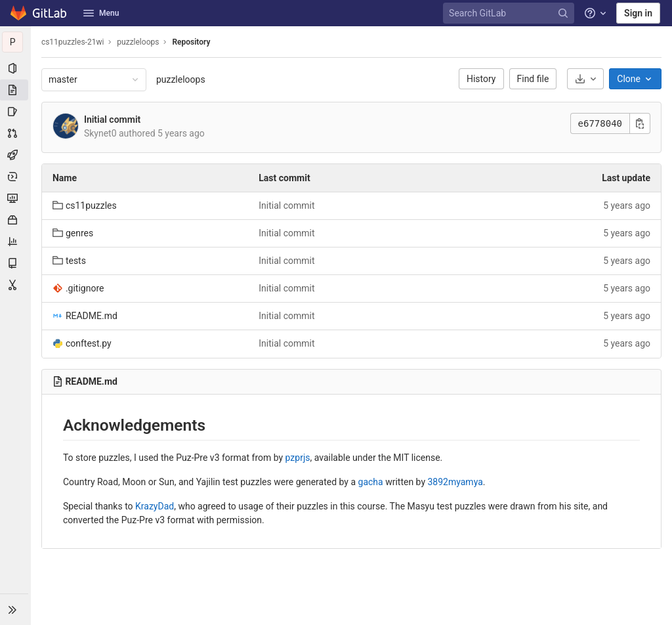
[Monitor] (16, 198)
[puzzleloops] (16, 42)
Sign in (638, 13)
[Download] (585, 79)
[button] (16, 609)
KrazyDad (155, 506)
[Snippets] (16, 285)
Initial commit (113, 119)
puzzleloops (181, 79)
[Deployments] (16, 177)
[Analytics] (16, 242)
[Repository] (16, 90)
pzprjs (299, 458)
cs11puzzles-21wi (73, 42)
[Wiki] (16, 263)
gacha (371, 482)
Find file (533, 79)
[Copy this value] (640, 123)
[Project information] (16, 68)
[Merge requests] (16, 133)
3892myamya (456, 482)
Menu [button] (101, 13)
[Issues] (16, 112)
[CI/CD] (16, 155)
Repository (192, 42)
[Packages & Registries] (16, 220)
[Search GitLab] (511, 13)
